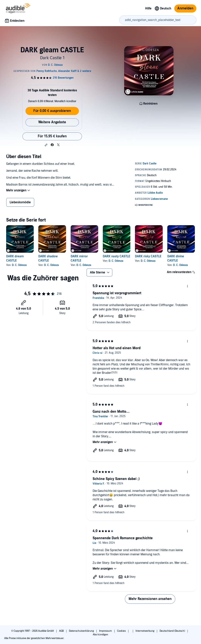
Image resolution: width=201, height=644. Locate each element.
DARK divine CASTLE (176, 258)
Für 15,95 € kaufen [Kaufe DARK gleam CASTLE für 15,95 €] (52, 136)
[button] (46, 145)
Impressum (106, 631)
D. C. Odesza (19, 265)
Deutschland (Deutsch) (173, 631)
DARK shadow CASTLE (48, 258)
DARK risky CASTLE (148, 256)
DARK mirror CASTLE (79, 258)
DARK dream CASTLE (15, 258)
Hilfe (148, 8)
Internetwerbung (145, 631)
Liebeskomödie (20, 202)
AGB (62, 631)
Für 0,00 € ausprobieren (52, 111)
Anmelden (185, 8)
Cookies (122, 631)
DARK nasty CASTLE (116, 256)
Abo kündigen (100, 635)
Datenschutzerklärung (82, 631)
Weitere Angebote (52, 122)
